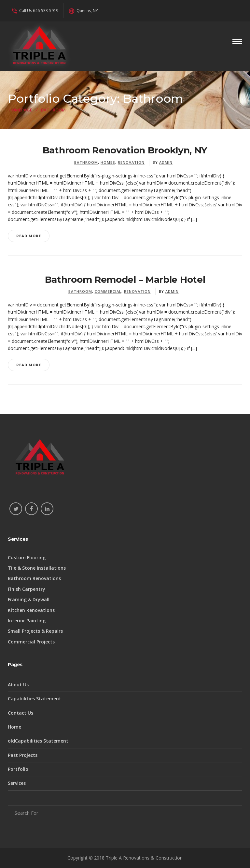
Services (17, 783)
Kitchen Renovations (31, 610)
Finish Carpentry (27, 589)
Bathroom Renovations (34, 578)
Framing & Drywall (29, 599)
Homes (108, 162)
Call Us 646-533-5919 (35, 11)
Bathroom (86, 162)
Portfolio (18, 769)
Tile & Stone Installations (37, 568)
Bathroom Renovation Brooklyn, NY (125, 150)
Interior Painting (27, 621)
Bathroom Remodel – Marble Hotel (125, 279)
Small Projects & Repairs (35, 631)
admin (166, 162)
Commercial (108, 291)
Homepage (20, 110)
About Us (18, 685)
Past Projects (23, 755)
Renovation (131, 162)
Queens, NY (83, 11)
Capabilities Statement (35, 699)
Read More (29, 236)
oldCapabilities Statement (38, 741)
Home (14, 727)
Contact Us (21, 713)
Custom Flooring (27, 557)
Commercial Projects (31, 642)
